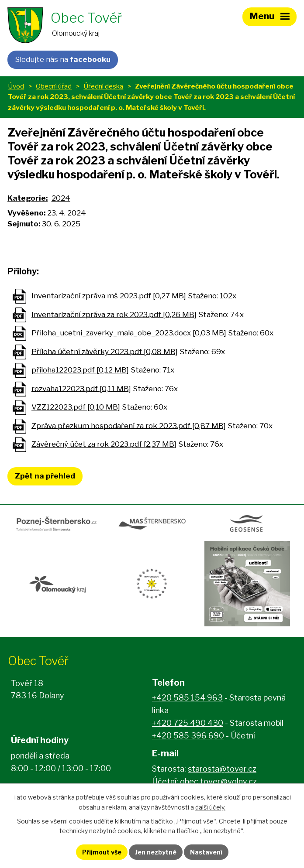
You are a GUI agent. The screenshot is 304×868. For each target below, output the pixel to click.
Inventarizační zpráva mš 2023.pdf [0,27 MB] (109, 296)
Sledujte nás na (63, 59)
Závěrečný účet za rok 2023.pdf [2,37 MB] (104, 444)
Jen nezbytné (156, 852)
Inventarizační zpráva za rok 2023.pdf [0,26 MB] (114, 314)
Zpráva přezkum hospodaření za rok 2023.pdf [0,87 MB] (129, 425)
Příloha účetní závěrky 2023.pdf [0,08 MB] (105, 351)
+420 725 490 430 (188, 723)
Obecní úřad (54, 86)
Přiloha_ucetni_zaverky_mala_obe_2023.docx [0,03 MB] (129, 333)
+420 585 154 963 (187, 698)
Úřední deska (103, 86)
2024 (61, 198)
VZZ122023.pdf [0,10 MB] (76, 407)
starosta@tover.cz (222, 769)
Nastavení (206, 852)
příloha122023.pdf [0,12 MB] (80, 370)
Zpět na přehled (45, 476)
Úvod (16, 86)
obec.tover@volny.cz (218, 781)
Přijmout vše (102, 852)
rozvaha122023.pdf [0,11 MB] (81, 388)
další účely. (210, 807)
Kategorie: (28, 198)
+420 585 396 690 (188, 736)
